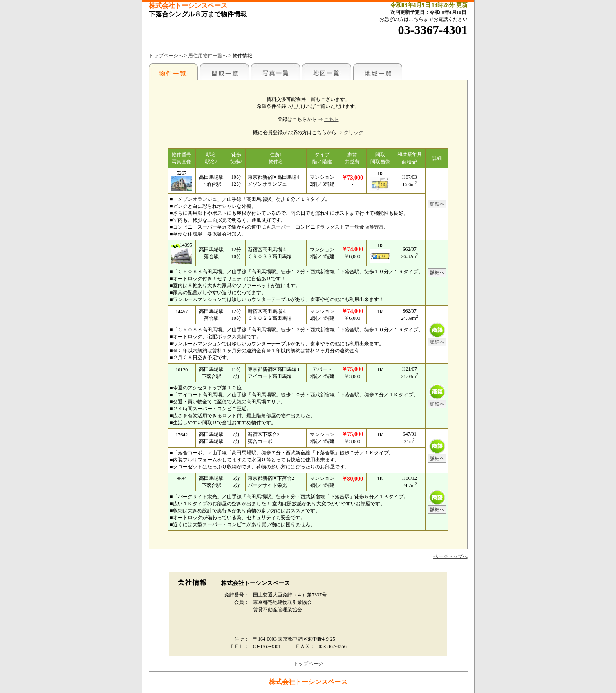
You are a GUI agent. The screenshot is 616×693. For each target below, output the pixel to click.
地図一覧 (327, 72)
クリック (354, 133)
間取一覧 (224, 72)
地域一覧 (378, 72)
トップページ (308, 664)
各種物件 (173, 72)
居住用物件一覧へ (208, 56)
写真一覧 (276, 72)
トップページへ (166, 56)
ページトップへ (450, 556)
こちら (332, 119)
